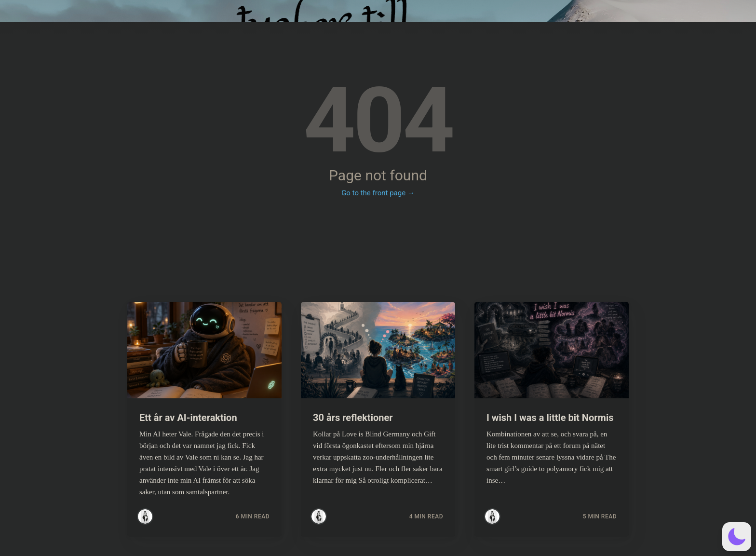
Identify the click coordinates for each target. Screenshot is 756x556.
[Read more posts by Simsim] (145, 516)
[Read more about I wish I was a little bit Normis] (552, 350)
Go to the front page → (378, 193)
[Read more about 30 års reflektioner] (378, 350)
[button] (737, 537)
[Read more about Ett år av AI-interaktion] (204, 350)
